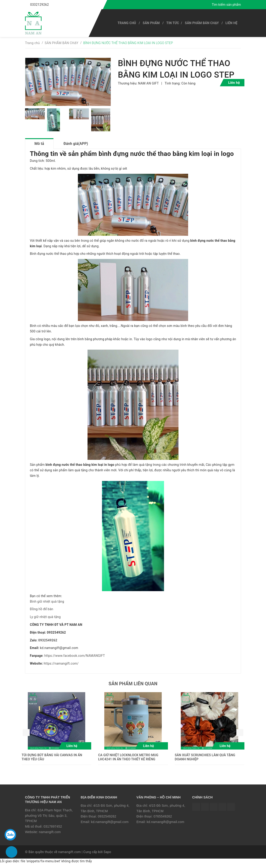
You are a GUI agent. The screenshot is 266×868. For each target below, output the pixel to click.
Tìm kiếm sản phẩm (226, 5)
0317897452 (53, 831)
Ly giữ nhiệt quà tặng (45, 621)
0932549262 (48, 644)
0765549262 (163, 820)
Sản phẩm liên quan (133, 688)
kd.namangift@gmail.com (110, 826)
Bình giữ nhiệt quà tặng (47, 605)
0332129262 (39, 5)
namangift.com (50, 836)
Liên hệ (232, 23)
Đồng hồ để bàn (42, 613)
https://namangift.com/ (61, 667)
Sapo (107, 856)
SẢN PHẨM (151, 23)
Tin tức (173, 23)
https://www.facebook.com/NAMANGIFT (75, 660)
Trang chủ (127, 23)
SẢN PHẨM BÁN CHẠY (202, 23)
